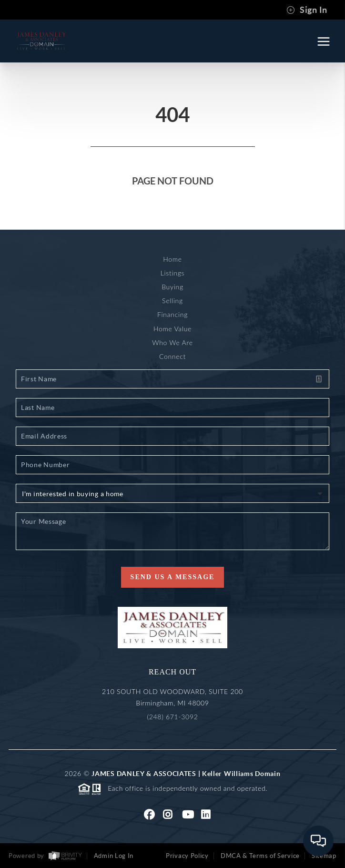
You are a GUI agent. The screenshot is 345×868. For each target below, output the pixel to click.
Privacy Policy (187, 856)
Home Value (172, 329)
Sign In (307, 10)
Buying (172, 287)
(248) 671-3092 (172, 717)
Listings (172, 273)
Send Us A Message (173, 577)
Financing (172, 314)
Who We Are (172, 342)
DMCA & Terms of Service (260, 856)
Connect (172, 356)
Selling (172, 301)
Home (172, 259)
